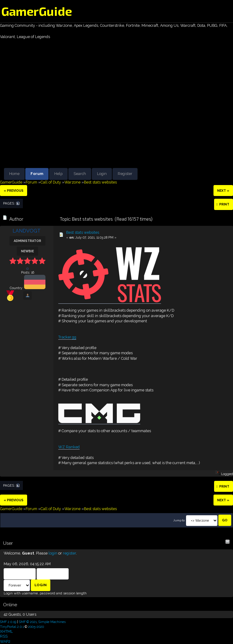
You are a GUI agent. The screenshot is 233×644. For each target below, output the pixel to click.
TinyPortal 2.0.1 (12, 627)
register (69, 553)
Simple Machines (52, 622)
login (53, 553)
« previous (14, 191)
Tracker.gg (67, 337)
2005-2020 (36, 627)
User (8, 543)
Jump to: (179, 520)
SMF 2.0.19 (8, 622)
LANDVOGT (27, 231)
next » (223, 191)
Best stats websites (83, 232)
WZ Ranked (69, 447)
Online (10, 605)
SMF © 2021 (28, 622)
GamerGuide (37, 11)
